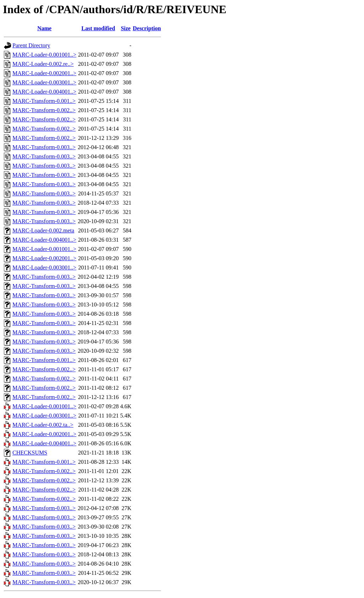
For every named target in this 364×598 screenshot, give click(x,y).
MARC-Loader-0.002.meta (43, 230)
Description (147, 28)
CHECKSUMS (30, 453)
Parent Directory (31, 45)
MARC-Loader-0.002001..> (44, 73)
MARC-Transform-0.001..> (44, 101)
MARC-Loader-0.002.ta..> (43, 425)
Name (44, 28)
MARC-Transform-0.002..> (44, 110)
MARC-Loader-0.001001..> (44, 55)
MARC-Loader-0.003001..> (44, 82)
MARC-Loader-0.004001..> (44, 92)
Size (126, 28)
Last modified (98, 28)
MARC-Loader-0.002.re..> (43, 64)
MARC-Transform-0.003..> (44, 147)
